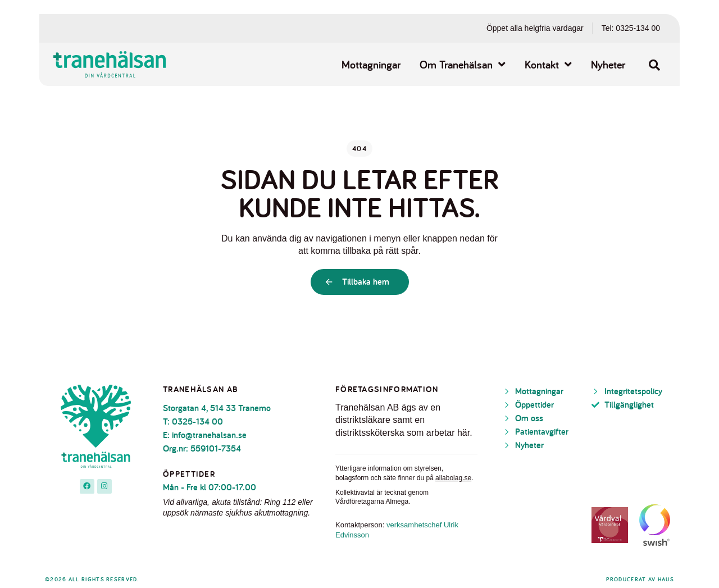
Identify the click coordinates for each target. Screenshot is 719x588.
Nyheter (608, 65)
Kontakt (548, 65)
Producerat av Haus (640, 579)
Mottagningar (371, 65)
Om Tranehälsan (463, 65)
